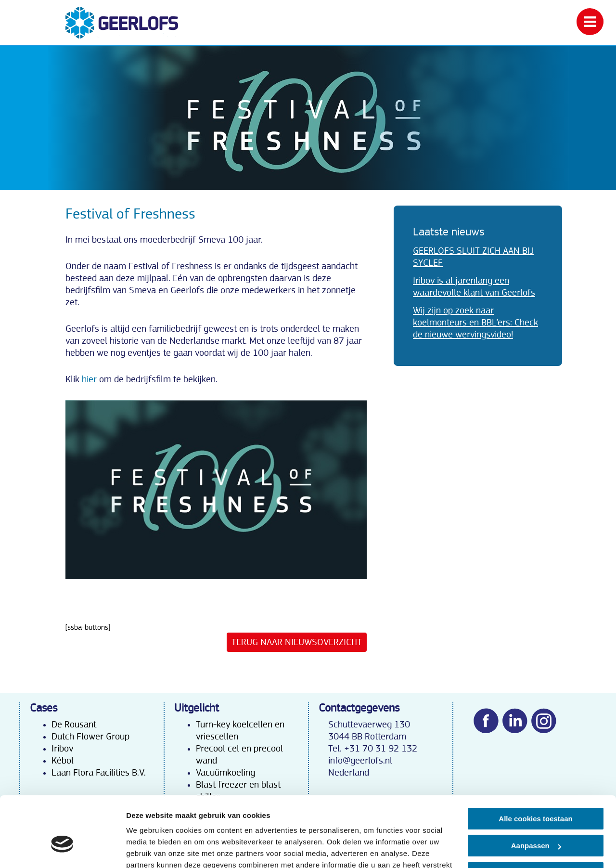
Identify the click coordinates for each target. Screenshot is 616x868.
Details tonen (149, 849)
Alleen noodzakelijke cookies (536, 819)
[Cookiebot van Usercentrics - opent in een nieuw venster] (62, 849)
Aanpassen (536, 792)
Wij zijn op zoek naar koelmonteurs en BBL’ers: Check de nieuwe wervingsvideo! (475, 323)
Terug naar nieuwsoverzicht (297, 642)
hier (89, 379)
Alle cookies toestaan (535, 765)
